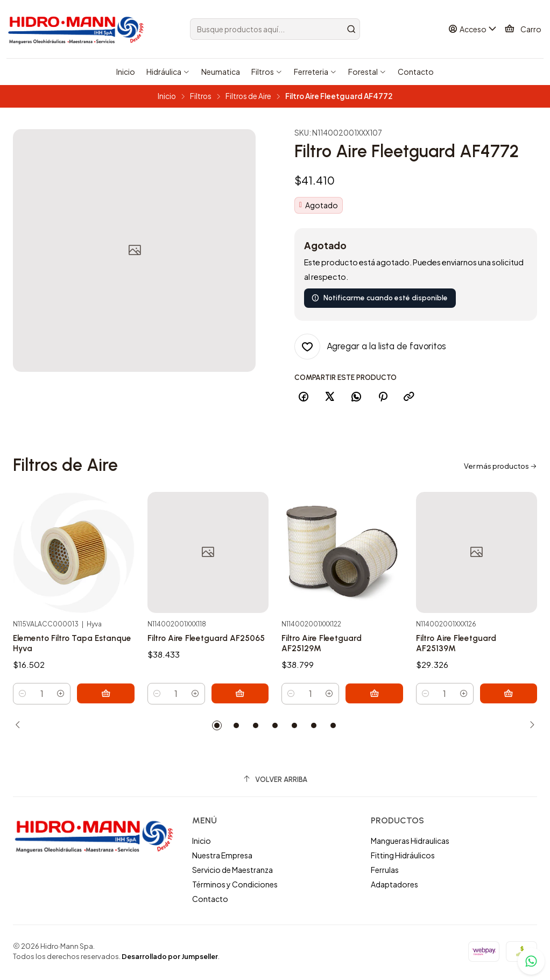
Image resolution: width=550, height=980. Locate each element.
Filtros (201, 96)
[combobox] (275, 29)
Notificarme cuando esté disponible (380, 298)
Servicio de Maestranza (232, 872)
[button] (217, 728)
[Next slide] (529, 728)
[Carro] (523, 29)
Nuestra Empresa (222, 857)
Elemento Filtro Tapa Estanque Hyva (56, 664)
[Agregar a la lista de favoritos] (370, 347)
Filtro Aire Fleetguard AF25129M (325, 691)
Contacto (210, 900)
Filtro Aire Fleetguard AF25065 (191, 677)
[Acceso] (474, 29)
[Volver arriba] (275, 782)
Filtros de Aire (248, 96)
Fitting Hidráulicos (403, 857)
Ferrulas (385, 872)
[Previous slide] (21, 728)
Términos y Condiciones (235, 886)
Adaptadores (394, 886)
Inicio (167, 96)
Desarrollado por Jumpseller (170, 958)
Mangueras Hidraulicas (410, 843)
